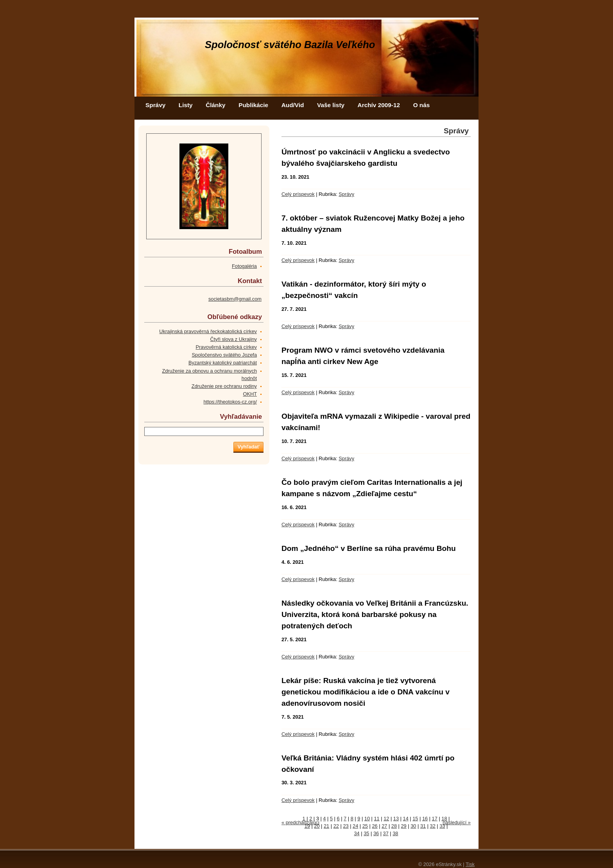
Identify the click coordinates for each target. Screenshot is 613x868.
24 (355, 826)
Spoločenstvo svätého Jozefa (224, 355)
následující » (457, 822)
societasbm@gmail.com (235, 299)
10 (367, 819)
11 (376, 819)
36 (376, 833)
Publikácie (253, 105)
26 (375, 826)
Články (215, 105)
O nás (422, 105)
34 (357, 833)
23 (346, 826)
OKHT (250, 394)
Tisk (470, 864)
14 (406, 819)
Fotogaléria (244, 266)
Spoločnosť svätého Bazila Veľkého (290, 45)
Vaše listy (331, 105)
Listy (186, 105)
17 (435, 819)
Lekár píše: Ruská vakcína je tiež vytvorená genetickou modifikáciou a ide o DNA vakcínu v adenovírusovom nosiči (366, 692)
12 (386, 819)
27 (384, 826)
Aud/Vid (293, 105)
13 (396, 819)
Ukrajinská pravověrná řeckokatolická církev (208, 331)
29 (404, 826)
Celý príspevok (298, 194)
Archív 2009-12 (379, 105)
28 (394, 826)
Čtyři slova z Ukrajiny (234, 339)
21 (326, 826)
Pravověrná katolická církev (226, 347)
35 (366, 833)
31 (423, 826)
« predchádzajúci (300, 822)
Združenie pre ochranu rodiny (224, 386)
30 (413, 826)
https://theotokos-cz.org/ (230, 402)
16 (425, 819)
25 (365, 826)
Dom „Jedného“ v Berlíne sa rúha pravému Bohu (369, 548)
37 (386, 833)
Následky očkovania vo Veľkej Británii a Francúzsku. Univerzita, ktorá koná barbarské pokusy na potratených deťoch (375, 614)
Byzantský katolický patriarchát (223, 363)
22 (336, 826)
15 (415, 819)
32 (433, 826)
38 (395, 833)
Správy (155, 105)
